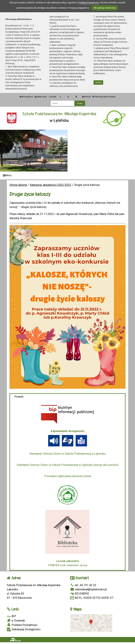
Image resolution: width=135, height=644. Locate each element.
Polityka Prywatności (22, 625)
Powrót (19, 397)
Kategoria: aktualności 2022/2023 (51, 185)
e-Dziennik (16, 621)
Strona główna (26, 97)
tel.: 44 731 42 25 (83, 585)
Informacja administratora (104, 97)
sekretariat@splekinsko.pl (89, 589)
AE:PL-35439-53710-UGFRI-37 (92, 598)
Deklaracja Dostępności (24, 630)
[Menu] (67, 175)
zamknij (98, 82)
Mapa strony (41, 97)
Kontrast (86, 97)
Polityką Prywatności (89, 3)
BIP (12, 616)
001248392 (80, 594)
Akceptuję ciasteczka (105, 8)
